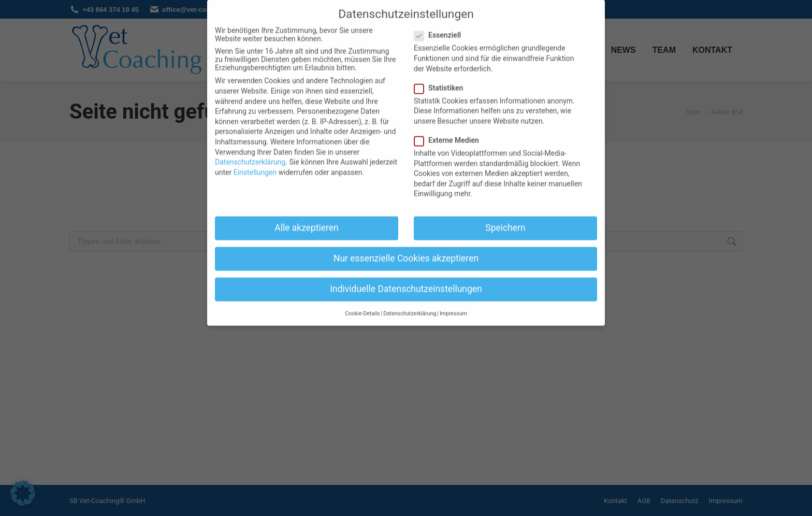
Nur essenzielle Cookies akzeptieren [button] (406, 248)
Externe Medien (450, 130)
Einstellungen (255, 161)
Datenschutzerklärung (250, 151)
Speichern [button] (505, 217)
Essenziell (441, 24)
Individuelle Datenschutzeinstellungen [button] (406, 278)
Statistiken (442, 77)
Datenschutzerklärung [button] (410, 302)
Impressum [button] (453, 302)
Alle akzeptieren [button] (307, 217)
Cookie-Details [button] (362, 302)
